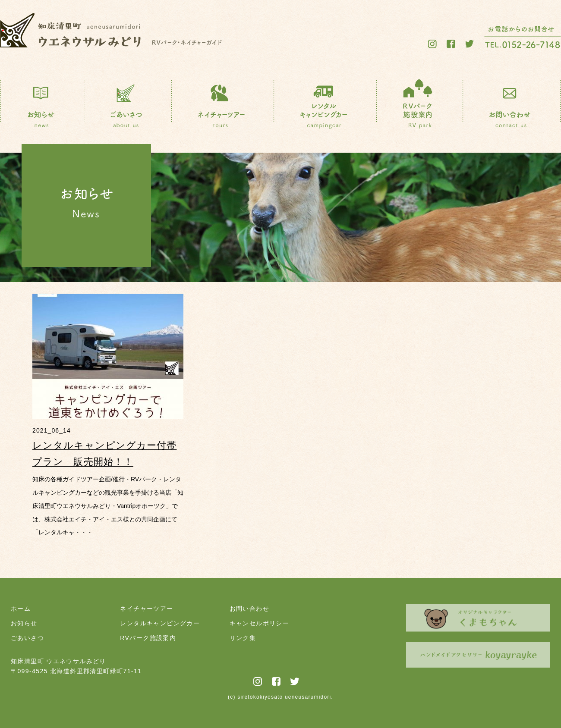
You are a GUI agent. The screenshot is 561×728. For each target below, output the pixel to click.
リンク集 (243, 638)
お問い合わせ (249, 609)
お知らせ (24, 623)
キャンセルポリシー (260, 623)
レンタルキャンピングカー (160, 623)
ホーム (21, 609)
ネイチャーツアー (147, 609)
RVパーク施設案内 (148, 638)
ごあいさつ (27, 638)
